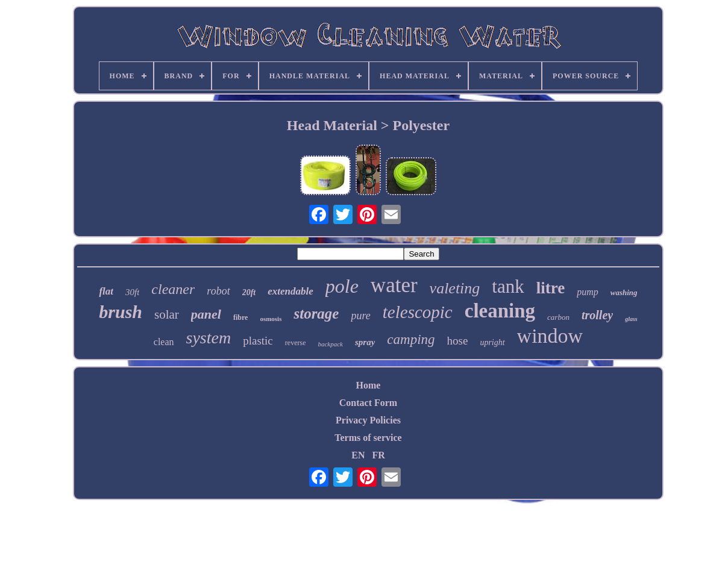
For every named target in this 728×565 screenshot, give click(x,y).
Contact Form (368, 403)
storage (316, 314)
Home (369, 385)
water (394, 285)
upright (492, 342)
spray (365, 342)
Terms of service (368, 438)
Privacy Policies (368, 420)
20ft (249, 292)
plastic (258, 341)
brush (121, 312)
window (550, 336)
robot (218, 291)
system (209, 338)
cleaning (500, 311)
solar (167, 314)
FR (378, 455)
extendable (290, 291)
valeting (455, 288)
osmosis (271, 319)
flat (106, 291)
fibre (240, 317)
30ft (132, 292)
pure (360, 316)
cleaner (173, 289)
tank (508, 286)
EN (358, 455)
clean (164, 342)
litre (551, 288)
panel (206, 314)
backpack (330, 344)
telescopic (418, 312)
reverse (296, 343)
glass (631, 319)
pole (342, 286)
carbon (558, 317)
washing (624, 292)
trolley (597, 315)
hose (458, 341)
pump (588, 292)
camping (411, 339)
